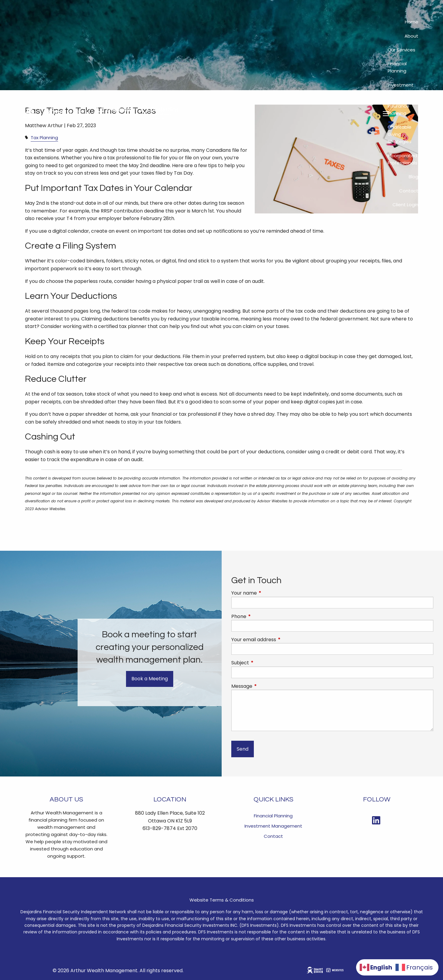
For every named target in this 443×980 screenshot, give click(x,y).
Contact (409, 191)
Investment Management (403, 89)
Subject (264, 663)
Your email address (278, 640)
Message (266, 686)
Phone (263, 617)
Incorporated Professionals (403, 159)
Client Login (405, 205)
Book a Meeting (150, 679)
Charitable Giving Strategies (400, 134)
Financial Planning (397, 67)
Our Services (401, 50)
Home (412, 22)
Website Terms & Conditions (222, 900)
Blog (414, 177)
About (411, 36)
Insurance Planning (398, 110)
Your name (268, 593)
